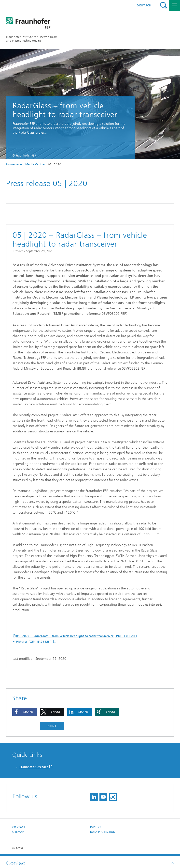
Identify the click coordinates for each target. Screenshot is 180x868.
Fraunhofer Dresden (34, 767)
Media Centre (35, 164)
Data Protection (103, 832)
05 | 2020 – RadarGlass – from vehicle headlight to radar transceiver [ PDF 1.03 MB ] (77, 636)
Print (52, 726)
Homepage (14, 164)
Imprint (96, 827)
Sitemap (18, 832)
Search (163, 5)
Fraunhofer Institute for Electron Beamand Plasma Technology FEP (32, 39)
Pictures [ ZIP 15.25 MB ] (34, 642)
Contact (19, 827)
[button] (25, 712)
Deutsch (144, 5)
